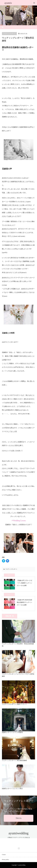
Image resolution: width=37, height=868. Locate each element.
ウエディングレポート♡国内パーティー (14, 704)
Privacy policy (5, 860)
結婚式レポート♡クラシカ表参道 (12, 732)
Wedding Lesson (19, 521)
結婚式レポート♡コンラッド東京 (12, 789)
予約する (19, 818)
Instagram (19, 848)
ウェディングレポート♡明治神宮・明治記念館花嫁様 (18, 645)
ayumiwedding (18, 833)
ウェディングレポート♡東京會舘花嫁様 (14, 760)
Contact (4, 855)
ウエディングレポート (19, 27)
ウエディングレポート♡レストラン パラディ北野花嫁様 (18, 675)
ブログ (8, 27)
